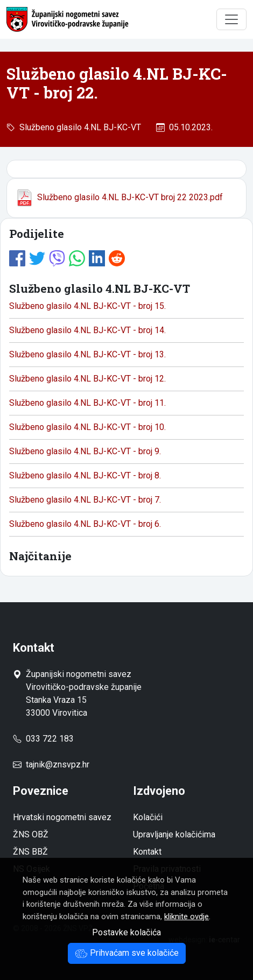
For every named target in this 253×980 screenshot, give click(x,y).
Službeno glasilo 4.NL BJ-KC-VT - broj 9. (85, 451)
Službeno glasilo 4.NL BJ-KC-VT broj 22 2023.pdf (119, 197)
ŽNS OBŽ (31, 834)
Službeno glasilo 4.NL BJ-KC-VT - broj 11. (87, 403)
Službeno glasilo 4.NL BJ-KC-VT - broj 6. (85, 524)
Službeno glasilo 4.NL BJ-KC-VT (78, 127)
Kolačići (148, 817)
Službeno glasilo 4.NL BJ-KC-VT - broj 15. (87, 306)
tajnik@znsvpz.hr (58, 764)
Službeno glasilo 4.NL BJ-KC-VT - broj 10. (87, 427)
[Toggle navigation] (231, 19)
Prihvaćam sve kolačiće (127, 953)
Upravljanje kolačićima (174, 834)
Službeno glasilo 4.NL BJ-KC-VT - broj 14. (87, 330)
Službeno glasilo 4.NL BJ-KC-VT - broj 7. (85, 500)
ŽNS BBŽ (30, 852)
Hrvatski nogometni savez (62, 817)
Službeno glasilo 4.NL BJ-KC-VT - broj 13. (87, 354)
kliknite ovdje (187, 916)
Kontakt (147, 852)
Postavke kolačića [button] (127, 932)
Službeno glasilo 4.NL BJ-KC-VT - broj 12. (87, 379)
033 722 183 (43, 739)
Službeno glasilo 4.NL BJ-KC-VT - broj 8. (85, 475)
